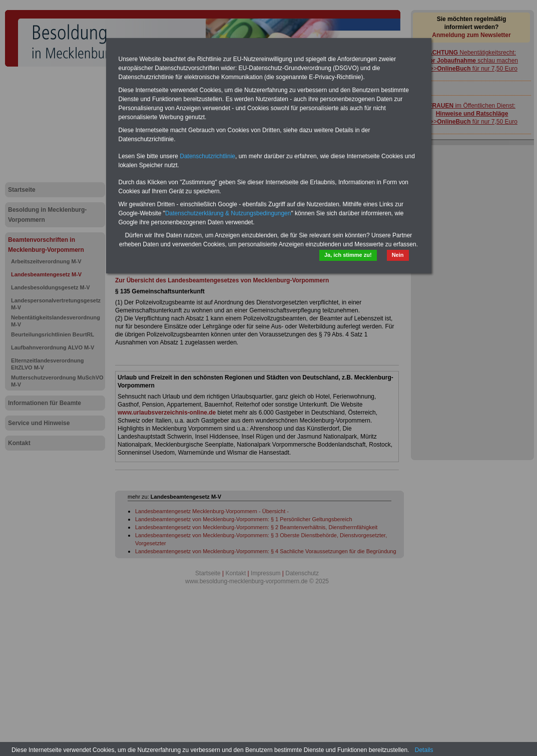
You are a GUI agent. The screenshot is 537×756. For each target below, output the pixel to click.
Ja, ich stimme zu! (348, 255)
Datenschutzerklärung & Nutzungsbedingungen (228, 213)
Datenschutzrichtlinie (207, 156)
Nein (398, 255)
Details (424, 750)
